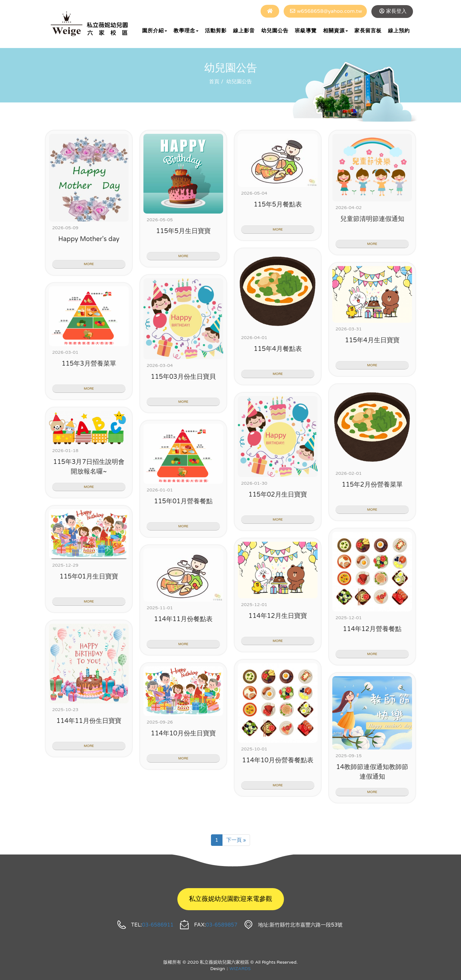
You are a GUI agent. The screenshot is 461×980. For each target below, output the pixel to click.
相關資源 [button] (336, 31)
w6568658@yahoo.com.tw (329, 11)
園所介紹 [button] (155, 31)
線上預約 (399, 31)
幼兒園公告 (275, 31)
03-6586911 (158, 925)
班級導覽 (306, 31)
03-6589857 (222, 925)
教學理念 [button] (186, 31)
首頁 (214, 82)
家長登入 (396, 11)
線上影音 (244, 31)
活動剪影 (216, 31)
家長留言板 (368, 31)
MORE (89, 264)
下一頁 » (236, 840)
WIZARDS (240, 969)
